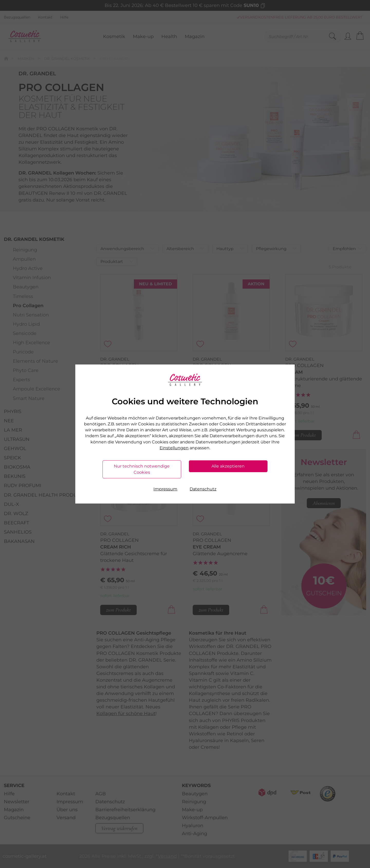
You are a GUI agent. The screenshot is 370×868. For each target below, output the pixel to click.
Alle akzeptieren (228, 466)
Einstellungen (174, 448)
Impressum (165, 489)
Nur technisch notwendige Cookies (142, 469)
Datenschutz (203, 489)
